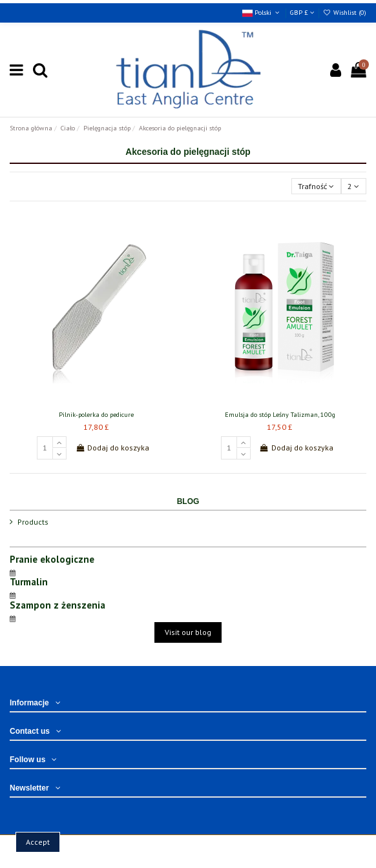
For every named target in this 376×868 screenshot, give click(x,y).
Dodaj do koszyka (112, 448)
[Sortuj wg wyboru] (316, 186)
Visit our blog (188, 632)
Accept (38, 842)
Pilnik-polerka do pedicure (96, 415)
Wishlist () (345, 13)
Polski (262, 13)
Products (33, 522)
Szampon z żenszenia (57, 605)
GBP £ (302, 13)
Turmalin (29, 582)
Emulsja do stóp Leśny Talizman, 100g (280, 415)
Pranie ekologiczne (52, 559)
